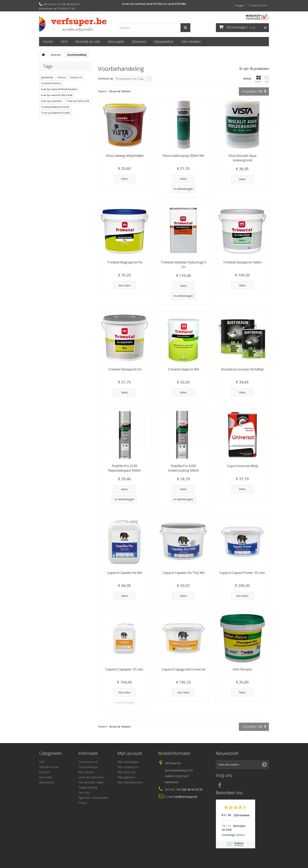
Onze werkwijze (88, 767)
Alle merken (191, 42)
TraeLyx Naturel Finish (55, 107)
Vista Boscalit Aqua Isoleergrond (242, 158)
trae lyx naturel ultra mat (57, 95)
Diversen (139, 42)
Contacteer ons (258, 5)
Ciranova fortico (51, 83)
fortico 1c (76, 77)
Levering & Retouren (91, 777)
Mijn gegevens (126, 777)
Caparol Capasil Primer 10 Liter (242, 573)
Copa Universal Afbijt (242, 466)
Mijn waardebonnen (130, 782)
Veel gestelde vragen (91, 782)
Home (48, 42)
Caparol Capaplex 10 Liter (124, 669)
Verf (64, 42)
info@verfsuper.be (186, 797)
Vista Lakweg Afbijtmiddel (125, 156)
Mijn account (130, 753)
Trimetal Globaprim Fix (124, 369)
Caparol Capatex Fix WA (124, 573)
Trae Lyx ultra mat (78, 101)
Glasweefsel (164, 42)
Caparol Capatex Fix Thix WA (183, 573)
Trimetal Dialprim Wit (183, 369)
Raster (258, 79)
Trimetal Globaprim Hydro (242, 262)
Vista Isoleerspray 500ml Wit (183, 156)
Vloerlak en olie (88, 42)
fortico (62, 77)
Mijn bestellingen (128, 762)
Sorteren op (105, 78)
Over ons (84, 793)
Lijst (267, 79)
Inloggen (240, 5)
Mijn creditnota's (128, 767)
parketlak (47, 77)
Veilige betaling (88, 787)
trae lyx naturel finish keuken (59, 89)
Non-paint (116, 42)
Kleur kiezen (86, 772)
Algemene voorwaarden (93, 798)
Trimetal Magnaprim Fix (125, 262)
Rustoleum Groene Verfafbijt (242, 369)
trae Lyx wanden (51, 101)
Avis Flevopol (242, 669)
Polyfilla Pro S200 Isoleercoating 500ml (183, 468)
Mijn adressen (126, 772)
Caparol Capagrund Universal (183, 669)
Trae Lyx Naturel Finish (55, 113)
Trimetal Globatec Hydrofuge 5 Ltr (183, 265)
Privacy (83, 803)
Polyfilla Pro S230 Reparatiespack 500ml (124, 468)
